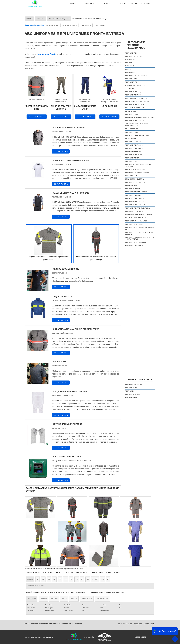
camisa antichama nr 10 (134, 211)
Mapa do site (149, 624)
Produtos (107, 4)
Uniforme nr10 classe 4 (69, 25)
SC (66, 579)
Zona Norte (43, 599)
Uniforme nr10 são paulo (135, 155)
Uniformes (129, 391)
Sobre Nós (88, 4)
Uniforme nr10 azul (52, 25)
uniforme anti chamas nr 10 (136, 221)
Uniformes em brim (133, 394)
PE (77, 579)
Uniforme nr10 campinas (135, 105)
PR (60, 579)
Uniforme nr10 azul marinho (136, 192)
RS (71, 579)
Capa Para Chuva (132, 398)
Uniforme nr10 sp (132, 158)
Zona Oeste (54, 599)
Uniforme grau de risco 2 (135, 385)
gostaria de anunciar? (142, 4)
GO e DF (95, 579)
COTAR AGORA (37, 117)
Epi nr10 (128, 69)
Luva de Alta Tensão (47, 54)
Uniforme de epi (131, 132)
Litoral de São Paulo (102, 599)
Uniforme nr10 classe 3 (134, 198)
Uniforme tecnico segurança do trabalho (138, 165)
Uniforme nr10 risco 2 (134, 95)
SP (54, 579)
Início (73, 4)
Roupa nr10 (130, 66)
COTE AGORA (61, 117)
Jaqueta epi (130, 89)
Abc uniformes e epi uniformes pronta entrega (137, 125)
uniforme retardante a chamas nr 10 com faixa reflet (140, 238)
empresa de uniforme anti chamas (139, 215)
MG (43, 579)
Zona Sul (64, 599)
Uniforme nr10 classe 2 (134, 121)
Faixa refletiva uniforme (135, 108)
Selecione (30, 579)
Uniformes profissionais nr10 (137, 173)
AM (103, 579)
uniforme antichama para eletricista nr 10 (140, 228)
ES (49, 579)
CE (88, 579)
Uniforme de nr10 (132, 186)
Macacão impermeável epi (135, 85)
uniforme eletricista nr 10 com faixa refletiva (140, 233)
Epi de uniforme (86, 25)
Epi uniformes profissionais (136, 98)
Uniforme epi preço (133, 142)
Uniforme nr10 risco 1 (134, 145)
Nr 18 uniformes (132, 129)
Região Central (32, 599)
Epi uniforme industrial (135, 179)
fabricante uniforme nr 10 (136, 218)
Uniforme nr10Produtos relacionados (136, 45)
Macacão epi (130, 60)
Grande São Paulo (87, 599)
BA (82, 579)
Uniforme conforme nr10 (135, 182)
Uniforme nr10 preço (134, 92)
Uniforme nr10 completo (135, 205)
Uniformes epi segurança (135, 169)
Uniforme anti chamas (134, 56)
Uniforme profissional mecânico (138, 101)
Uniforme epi (130, 63)
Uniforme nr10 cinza (101, 25)
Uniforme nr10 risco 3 (134, 148)
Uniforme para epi (132, 161)
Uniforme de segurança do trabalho (140, 118)
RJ (38, 579)
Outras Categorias (139, 379)
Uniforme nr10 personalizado (137, 135)
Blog (123, 4)
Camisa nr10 (130, 72)
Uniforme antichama (133, 82)
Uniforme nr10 (131, 53)
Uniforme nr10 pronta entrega (137, 208)
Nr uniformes (131, 111)
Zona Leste (74, 599)
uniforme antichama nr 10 (135, 224)
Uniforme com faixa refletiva (137, 76)
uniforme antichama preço (136, 242)
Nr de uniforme (131, 139)
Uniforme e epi (131, 79)
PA (108, 579)
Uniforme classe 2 (133, 114)
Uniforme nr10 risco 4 (134, 152)
